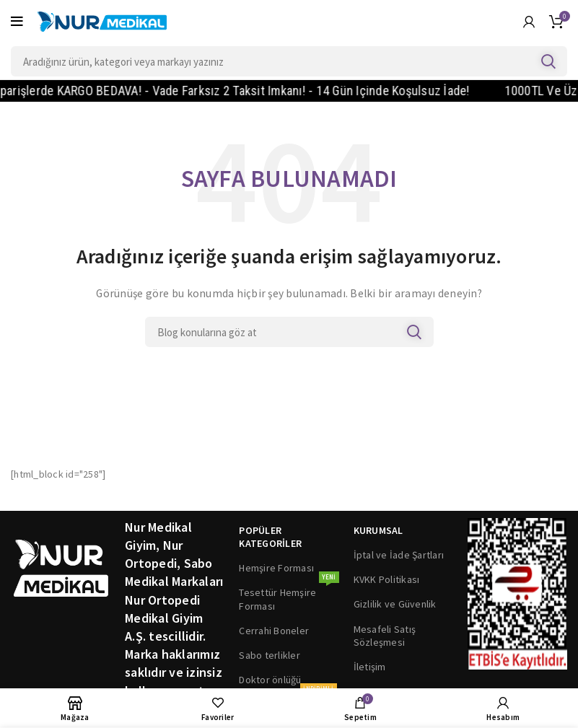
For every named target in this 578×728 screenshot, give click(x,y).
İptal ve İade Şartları (399, 555)
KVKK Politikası (387, 579)
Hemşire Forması (276, 568)
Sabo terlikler (270, 655)
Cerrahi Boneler (274, 631)
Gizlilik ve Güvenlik (395, 604)
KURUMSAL (378, 530)
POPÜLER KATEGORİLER (270, 537)
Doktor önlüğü (270, 680)
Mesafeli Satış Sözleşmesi (385, 636)
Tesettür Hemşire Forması (289, 596)
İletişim (370, 667)
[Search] (289, 61)
